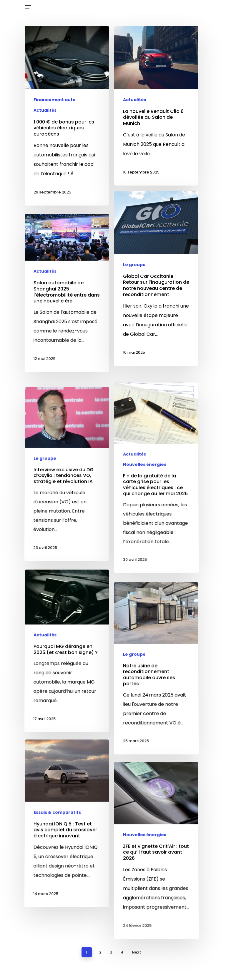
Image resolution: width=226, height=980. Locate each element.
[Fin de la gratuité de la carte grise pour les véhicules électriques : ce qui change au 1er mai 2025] (158, 546)
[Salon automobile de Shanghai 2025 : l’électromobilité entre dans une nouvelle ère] (66, 333)
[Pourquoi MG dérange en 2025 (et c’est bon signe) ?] (65, 719)
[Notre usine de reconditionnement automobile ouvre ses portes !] (158, 736)
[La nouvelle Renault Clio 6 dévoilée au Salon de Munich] (156, 110)
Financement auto (55, 100)
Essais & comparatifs (58, 879)
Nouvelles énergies (144, 533)
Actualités (45, 111)
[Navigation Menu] (28, 7)
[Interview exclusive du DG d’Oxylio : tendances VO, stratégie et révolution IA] (65, 542)
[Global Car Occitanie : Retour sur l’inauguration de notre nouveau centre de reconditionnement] (156, 288)
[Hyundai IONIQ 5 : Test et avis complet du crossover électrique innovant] (65, 892)
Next (136, 952)
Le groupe (134, 274)
